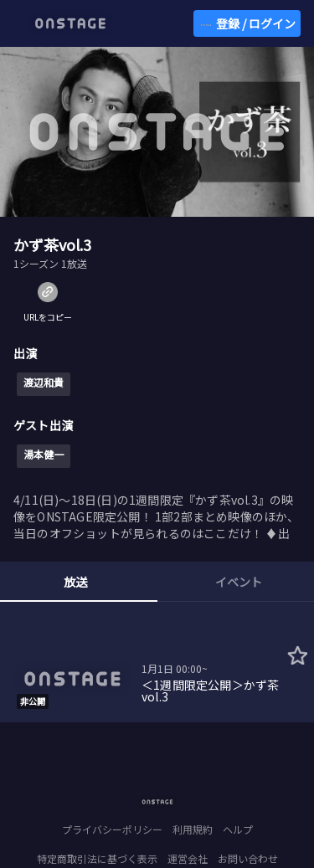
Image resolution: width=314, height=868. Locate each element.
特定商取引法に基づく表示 (97, 858)
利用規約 (193, 829)
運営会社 (188, 858)
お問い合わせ (248, 858)
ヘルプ (238, 829)
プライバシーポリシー (112, 829)
